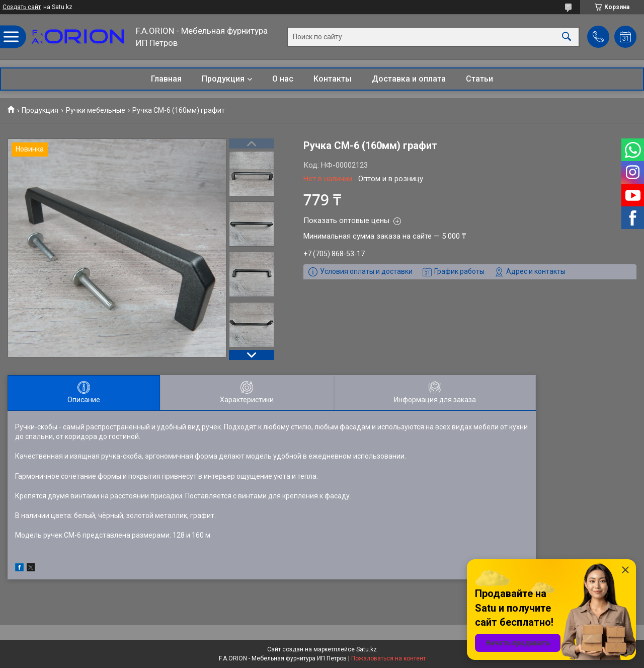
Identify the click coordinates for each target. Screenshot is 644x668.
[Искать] (567, 37)
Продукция (223, 79)
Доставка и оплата (409, 79)
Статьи (479, 79)
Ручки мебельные (96, 110)
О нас (283, 79)
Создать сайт (22, 7)
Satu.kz (367, 649)
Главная (166, 79)
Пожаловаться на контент (388, 658)
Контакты (333, 79)
